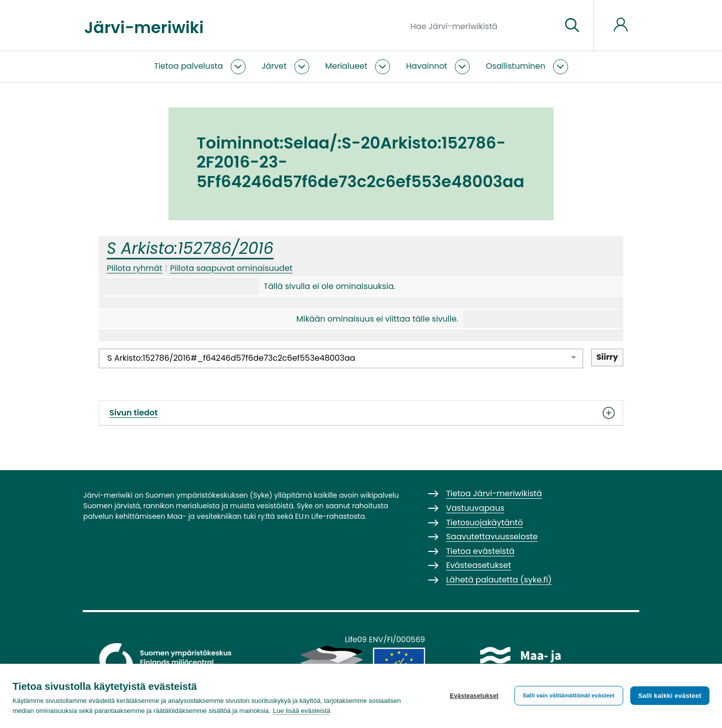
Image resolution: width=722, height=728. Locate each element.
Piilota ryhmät (135, 268)
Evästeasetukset (474, 696)
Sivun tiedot (361, 413)
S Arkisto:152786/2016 (190, 248)
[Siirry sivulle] (572, 26)
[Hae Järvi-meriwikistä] (482, 26)
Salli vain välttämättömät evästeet (569, 695)
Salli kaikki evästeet (670, 696)
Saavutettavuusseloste (492, 537)
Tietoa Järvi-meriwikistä (494, 493)
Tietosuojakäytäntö (485, 523)
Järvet (274, 66)
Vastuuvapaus (475, 508)
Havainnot (427, 66)
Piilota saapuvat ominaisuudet (231, 268)
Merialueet (346, 66)
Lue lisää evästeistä (301, 711)
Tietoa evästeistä (480, 551)
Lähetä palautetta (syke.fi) (499, 580)
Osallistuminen (516, 66)
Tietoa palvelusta (188, 66)
